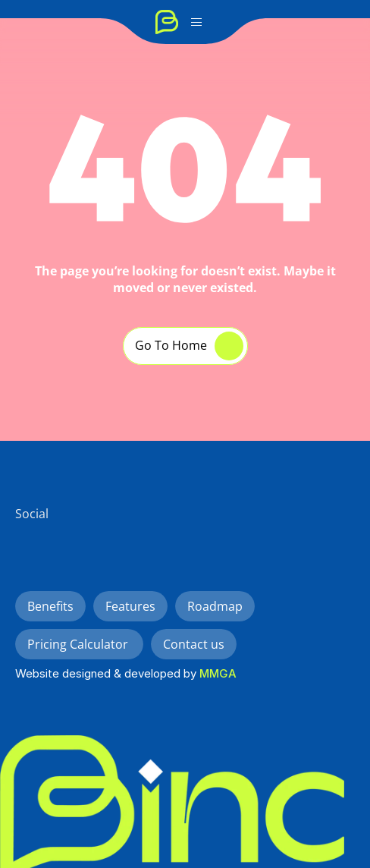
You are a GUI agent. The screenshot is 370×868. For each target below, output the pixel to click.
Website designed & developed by (107, 673)
